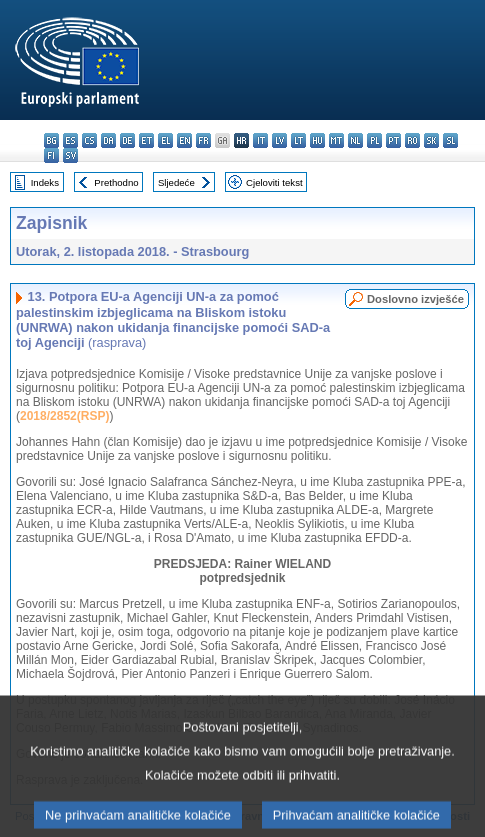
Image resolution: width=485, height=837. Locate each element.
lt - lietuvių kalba (298, 140)
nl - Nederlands (355, 140)
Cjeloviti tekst (274, 182)
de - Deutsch (127, 140)
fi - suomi (51, 155)
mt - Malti (336, 140)
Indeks (45, 182)
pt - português (393, 140)
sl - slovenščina (450, 140)
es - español (70, 140)
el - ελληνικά (165, 140)
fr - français (203, 140)
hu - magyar (317, 140)
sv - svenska (70, 155)
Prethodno (116, 182)
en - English (184, 140)
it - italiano (260, 140)
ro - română (412, 140)
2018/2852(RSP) (64, 416)
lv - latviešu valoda (279, 140)
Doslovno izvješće (415, 299)
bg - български (51, 140)
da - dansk (108, 140)
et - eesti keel (146, 140)
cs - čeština (89, 140)
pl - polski (374, 140)
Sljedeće (176, 182)
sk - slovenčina (431, 140)
